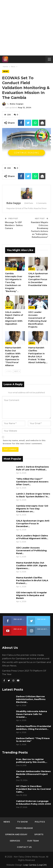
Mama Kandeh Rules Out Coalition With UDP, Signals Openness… (32, 565)
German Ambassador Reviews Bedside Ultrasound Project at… (33, 774)
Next (17, 371)
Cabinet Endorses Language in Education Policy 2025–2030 (33, 802)
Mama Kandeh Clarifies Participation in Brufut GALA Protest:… (32, 580)
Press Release (24, 828)
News (6, 71)
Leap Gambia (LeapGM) (35, 865)
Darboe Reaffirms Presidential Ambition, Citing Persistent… (33, 728)
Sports (39, 834)
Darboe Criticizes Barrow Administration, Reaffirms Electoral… (31, 699)
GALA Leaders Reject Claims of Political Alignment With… (32, 537)
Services (15, 841)
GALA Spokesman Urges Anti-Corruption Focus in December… (33, 523)
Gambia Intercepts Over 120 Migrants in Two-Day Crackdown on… (32, 509)
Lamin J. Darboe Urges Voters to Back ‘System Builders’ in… (33, 495)
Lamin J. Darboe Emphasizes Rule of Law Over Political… (33, 468)
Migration (11, 269)
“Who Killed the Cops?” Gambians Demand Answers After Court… (32, 482)
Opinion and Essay (16, 834)
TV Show (22, 822)
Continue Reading (26, 153)
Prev (9, 371)
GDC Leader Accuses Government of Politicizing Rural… (31, 550)
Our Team (33, 841)
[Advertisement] (26, 28)
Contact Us (24, 847)
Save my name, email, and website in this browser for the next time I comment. (24, 442)
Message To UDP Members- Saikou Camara (14, 225)
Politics (40, 822)
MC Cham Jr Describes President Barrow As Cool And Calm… (33, 789)
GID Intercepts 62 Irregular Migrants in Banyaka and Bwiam (32, 595)
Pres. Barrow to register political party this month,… (32, 761)
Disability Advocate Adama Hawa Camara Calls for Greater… (32, 714)
